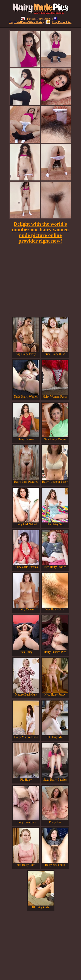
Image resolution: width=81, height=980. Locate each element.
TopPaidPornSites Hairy (33, 20)
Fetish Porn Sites (36, 19)
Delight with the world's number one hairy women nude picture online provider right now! (40, 232)
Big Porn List (59, 22)
